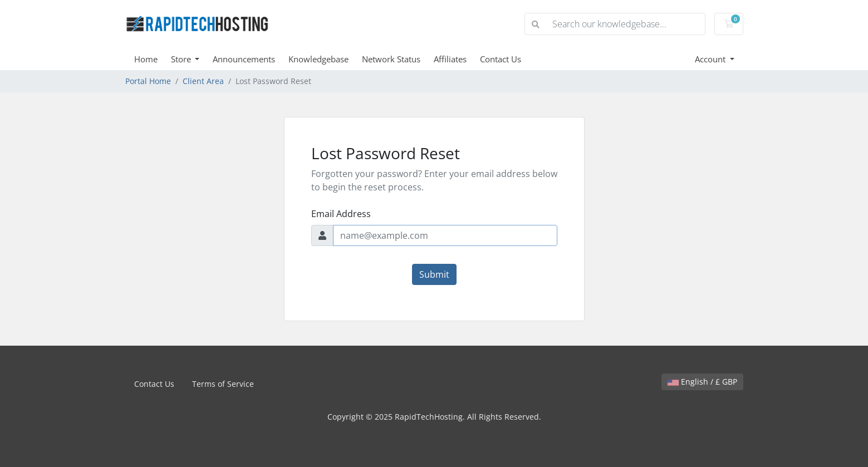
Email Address (341, 214)
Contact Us (501, 59)
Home (146, 59)
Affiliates (450, 59)
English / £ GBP (702, 382)
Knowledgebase (318, 59)
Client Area (203, 81)
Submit (434, 274)
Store (182, 59)
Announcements (244, 59)
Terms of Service (223, 384)
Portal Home (148, 81)
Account (711, 59)
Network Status (391, 59)
